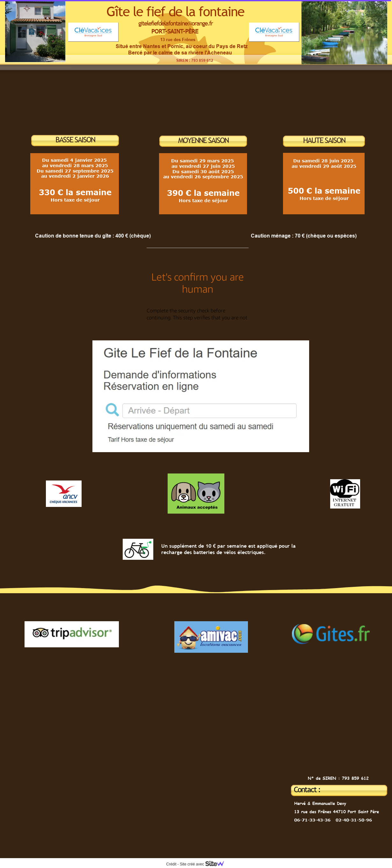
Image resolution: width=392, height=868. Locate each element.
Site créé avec (204, 864)
